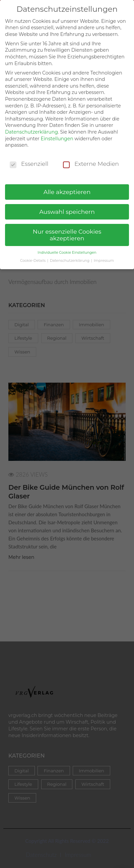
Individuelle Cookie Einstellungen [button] (67, 247)
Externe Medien (91, 159)
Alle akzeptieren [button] (67, 186)
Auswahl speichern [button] (67, 206)
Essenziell (29, 159)
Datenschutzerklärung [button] (70, 255)
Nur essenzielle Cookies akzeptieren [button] (67, 229)
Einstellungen (57, 133)
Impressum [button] (104, 255)
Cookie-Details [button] (33, 255)
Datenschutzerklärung (31, 127)
